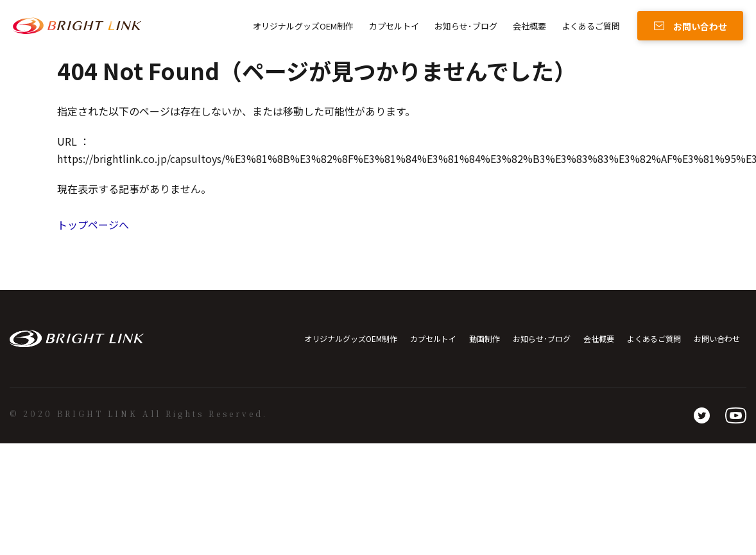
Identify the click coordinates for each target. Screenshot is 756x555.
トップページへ (93, 225)
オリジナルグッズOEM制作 (303, 26)
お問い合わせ (717, 338)
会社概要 (529, 26)
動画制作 (485, 338)
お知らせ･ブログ (466, 26)
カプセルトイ (394, 26)
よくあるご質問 (591, 26)
